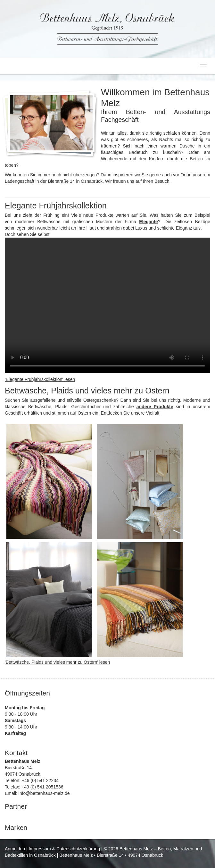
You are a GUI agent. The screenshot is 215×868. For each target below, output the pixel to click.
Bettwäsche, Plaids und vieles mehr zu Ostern (87, 391)
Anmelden (15, 849)
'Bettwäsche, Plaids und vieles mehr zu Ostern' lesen (57, 662)
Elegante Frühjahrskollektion (56, 206)
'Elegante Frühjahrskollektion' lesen (40, 379)
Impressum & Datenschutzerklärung (64, 849)
